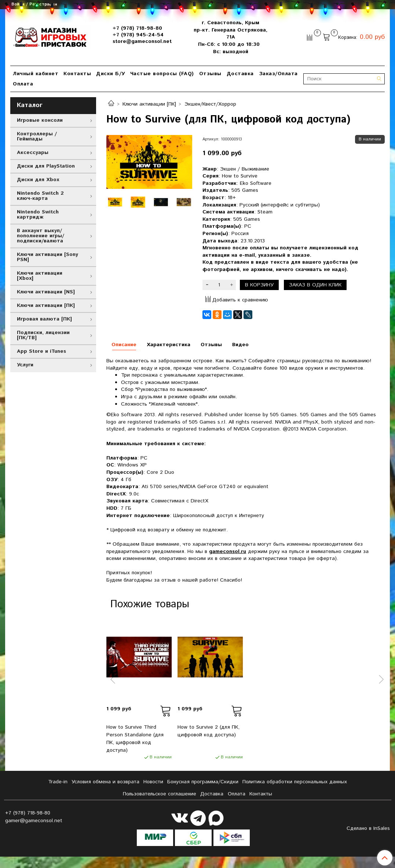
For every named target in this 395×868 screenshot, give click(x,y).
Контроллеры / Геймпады (37, 136)
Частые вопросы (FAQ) (162, 74)
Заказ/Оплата (278, 74)
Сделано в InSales (368, 828)
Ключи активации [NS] (46, 292)
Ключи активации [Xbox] (40, 276)
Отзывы (210, 74)
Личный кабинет (36, 74)
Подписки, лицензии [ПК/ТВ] (43, 335)
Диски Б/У (111, 74)
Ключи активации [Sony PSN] (47, 257)
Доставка (240, 74)
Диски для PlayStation (46, 166)
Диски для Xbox (38, 180)
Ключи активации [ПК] (149, 104)
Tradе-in (58, 782)
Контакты (77, 74)
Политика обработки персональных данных (295, 782)
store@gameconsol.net (142, 41)
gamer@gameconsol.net (34, 821)
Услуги (25, 365)
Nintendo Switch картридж (38, 215)
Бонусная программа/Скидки (203, 782)
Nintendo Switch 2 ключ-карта (40, 196)
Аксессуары (33, 153)
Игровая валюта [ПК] (44, 319)
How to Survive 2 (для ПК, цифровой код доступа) (209, 731)
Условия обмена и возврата (105, 782)
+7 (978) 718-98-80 (137, 28)
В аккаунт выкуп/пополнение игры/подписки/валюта (41, 236)
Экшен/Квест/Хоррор (210, 104)
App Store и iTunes (41, 351)
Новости (153, 782)
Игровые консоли (40, 120)
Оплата (23, 84)
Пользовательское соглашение (160, 794)
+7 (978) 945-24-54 (138, 35)
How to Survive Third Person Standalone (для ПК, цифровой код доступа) (135, 739)
